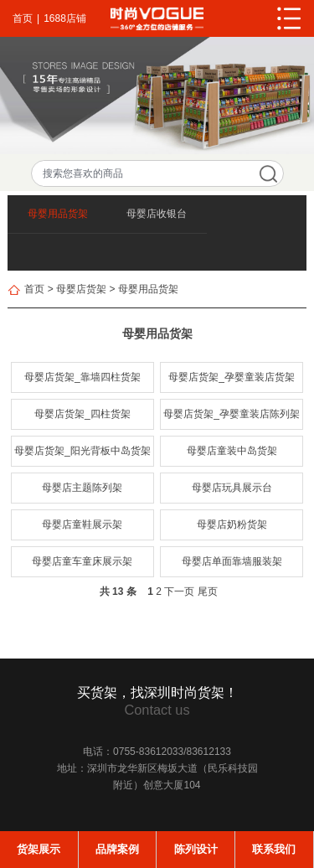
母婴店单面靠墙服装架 (232, 561)
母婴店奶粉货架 (232, 524)
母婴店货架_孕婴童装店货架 (232, 377)
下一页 (179, 592)
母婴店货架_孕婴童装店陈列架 (232, 414)
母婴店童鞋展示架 (82, 524)
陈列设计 (196, 849)
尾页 (208, 592)
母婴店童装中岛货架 (232, 451)
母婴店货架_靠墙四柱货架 (82, 377)
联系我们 (274, 849)
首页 (23, 18)
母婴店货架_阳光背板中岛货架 (82, 451)
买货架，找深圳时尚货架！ (157, 692)
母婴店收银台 (157, 214)
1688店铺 (65, 18)
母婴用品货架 (58, 214)
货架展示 (39, 849)
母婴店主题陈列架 (82, 488)
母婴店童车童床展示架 (82, 561)
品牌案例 (117, 849)
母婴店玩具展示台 (232, 488)
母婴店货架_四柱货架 (82, 414)
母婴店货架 (81, 289)
